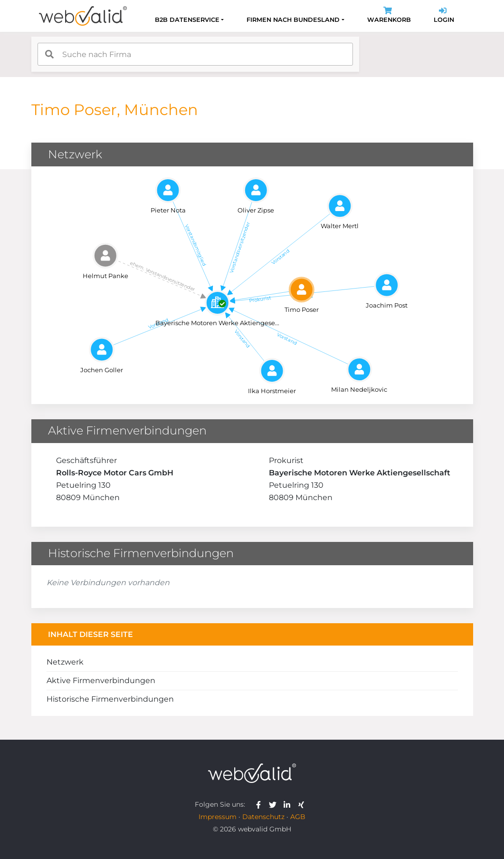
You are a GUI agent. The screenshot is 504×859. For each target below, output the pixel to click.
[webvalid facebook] (261, 804)
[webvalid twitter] (275, 804)
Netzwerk (65, 662)
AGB (298, 817)
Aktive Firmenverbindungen (101, 680)
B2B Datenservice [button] (187, 20)
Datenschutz (263, 817)
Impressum (218, 817)
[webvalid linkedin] (289, 804)
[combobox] (195, 54)
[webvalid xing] (302, 804)
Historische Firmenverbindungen (110, 699)
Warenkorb (389, 16)
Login (444, 16)
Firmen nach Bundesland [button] (293, 20)
